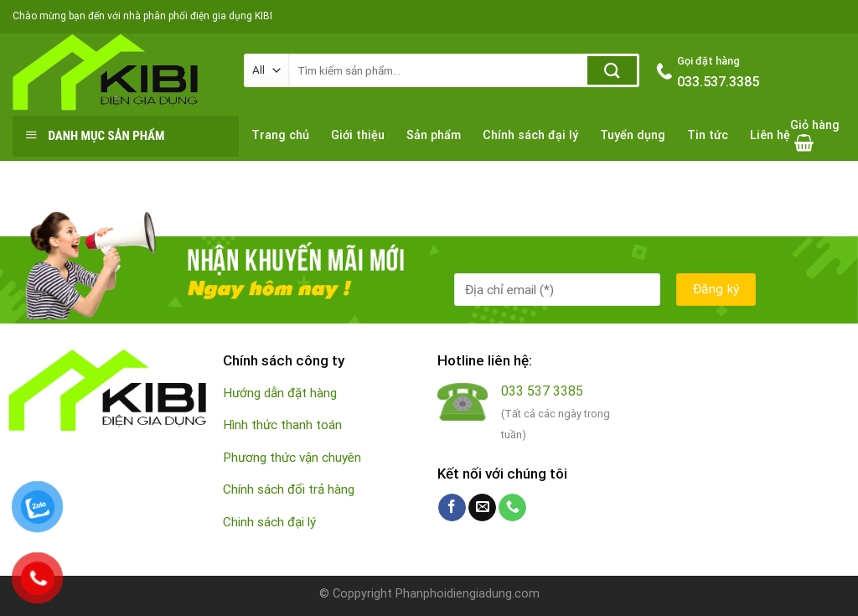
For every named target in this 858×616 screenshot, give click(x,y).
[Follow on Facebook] (452, 508)
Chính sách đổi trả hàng (289, 489)
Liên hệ (770, 135)
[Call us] (512, 508)
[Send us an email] (482, 508)
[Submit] (612, 70)
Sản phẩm (434, 135)
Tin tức (708, 135)
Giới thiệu (358, 135)
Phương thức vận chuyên (292, 458)
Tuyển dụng (633, 135)
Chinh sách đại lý (269, 522)
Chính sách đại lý (530, 135)
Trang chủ (280, 135)
